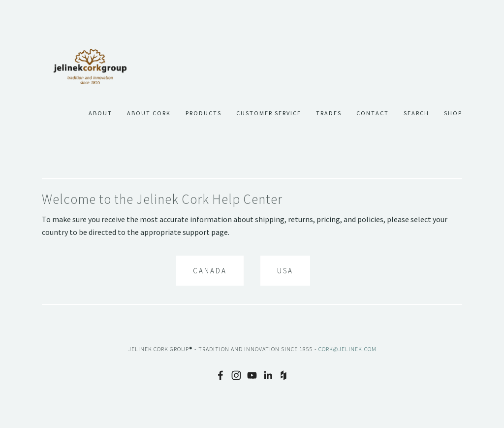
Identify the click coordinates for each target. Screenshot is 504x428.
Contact (373, 113)
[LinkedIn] (268, 375)
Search (416, 113)
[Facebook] (220, 375)
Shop (453, 113)
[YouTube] (252, 375)
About (100, 113)
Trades (329, 113)
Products (204, 113)
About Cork (149, 113)
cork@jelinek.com (347, 349)
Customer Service (269, 113)
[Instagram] (236, 375)
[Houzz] (283, 375)
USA (285, 271)
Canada (210, 271)
